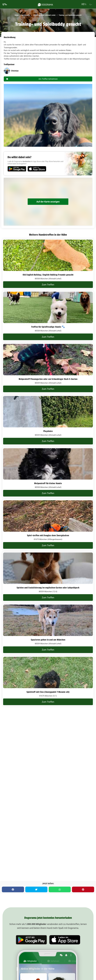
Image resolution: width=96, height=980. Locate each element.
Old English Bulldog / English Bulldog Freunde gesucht (48, 275)
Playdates (48, 431)
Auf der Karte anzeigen (48, 202)
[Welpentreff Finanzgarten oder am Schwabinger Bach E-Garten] (48, 368)
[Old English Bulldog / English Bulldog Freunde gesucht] (48, 264)
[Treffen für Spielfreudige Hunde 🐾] (48, 316)
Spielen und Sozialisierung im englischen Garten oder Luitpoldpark (48, 588)
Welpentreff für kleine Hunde (48, 483)
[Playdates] (48, 420)
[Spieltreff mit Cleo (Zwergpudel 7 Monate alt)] (48, 681)
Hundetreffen (26, 15)
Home (17, 15)
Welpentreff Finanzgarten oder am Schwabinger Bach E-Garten (48, 379)
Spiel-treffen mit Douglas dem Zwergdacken (48, 535)
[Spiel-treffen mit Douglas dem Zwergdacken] (48, 525)
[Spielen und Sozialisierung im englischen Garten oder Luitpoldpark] (48, 577)
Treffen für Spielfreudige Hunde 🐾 (48, 327)
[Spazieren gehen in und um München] (48, 629)
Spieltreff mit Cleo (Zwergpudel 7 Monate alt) (48, 692)
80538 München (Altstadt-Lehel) (44, 15)
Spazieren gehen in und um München (48, 640)
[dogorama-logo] (45, 4)
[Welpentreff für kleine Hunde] (48, 472)
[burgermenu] (5, 4)
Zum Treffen (48, 285)
